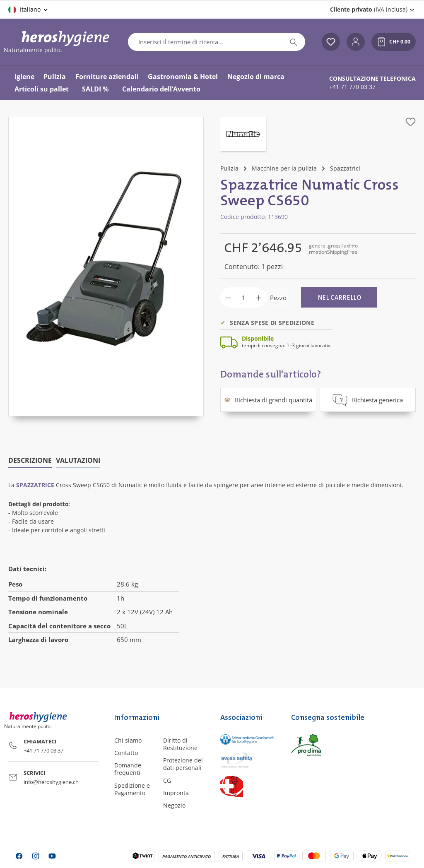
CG (167, 780)
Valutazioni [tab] (78, 460)
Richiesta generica (368, 400)
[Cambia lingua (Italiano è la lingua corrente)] (29, 10)
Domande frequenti (128, 769)
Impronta (176, 793)
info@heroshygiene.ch (51, 782)
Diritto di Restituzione (180, 744)
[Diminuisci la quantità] (228, 297)
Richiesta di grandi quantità (268, 400)
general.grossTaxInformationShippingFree (333, 249)
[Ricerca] (294, 42)
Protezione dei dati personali (183, 764)
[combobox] (205, 42)
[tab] (30, 461)
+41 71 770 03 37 (352, 87)
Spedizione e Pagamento (132, 789)
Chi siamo (128, 740)
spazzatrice (35, 485)
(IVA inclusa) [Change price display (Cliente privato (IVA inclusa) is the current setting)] (369, 9)
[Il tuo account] (356, 42)
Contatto (126, 753)
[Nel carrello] (339, 297)
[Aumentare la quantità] (259, 297)
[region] (106, 267)
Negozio (174, 805)
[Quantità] (243, 297)
